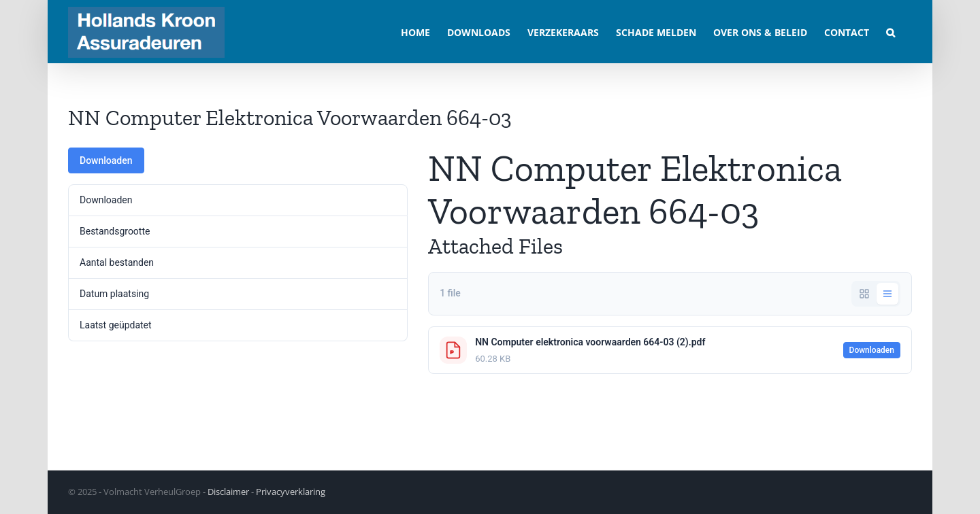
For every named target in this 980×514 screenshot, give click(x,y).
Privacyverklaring (291, 492)
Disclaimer (228, 492)
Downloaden (106, 160)
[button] (891, 32)
